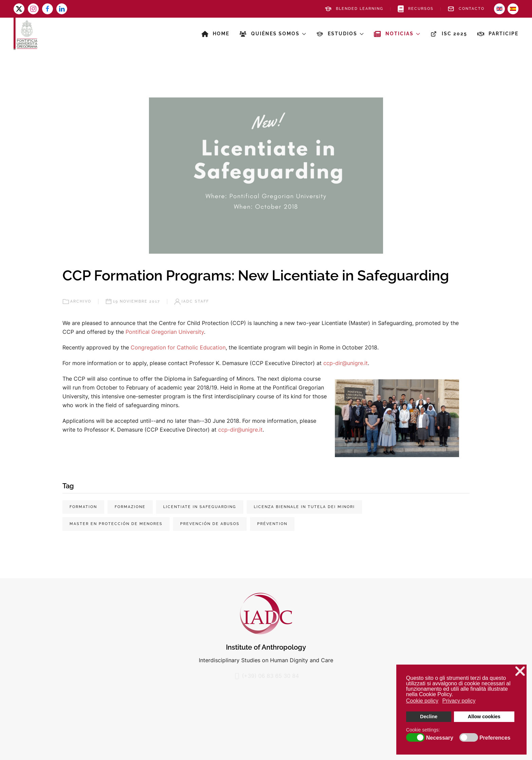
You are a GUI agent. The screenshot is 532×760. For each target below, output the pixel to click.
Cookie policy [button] (422, 701)
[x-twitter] (19, 9)
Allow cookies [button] (484, 717)
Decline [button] (429, 717)
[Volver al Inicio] (25, 34)
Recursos (416, 9)
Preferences (495, 738)
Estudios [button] (340, 34)
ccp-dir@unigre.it (346, 363)
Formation (83, 507)
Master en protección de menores (116, 524)
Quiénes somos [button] (273, 34)
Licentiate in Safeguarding (200, 507)
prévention (272, 524)
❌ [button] (520, 671)
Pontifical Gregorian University (165, 332)
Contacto (466, 9)
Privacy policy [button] (459, 701)
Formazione (130, 507)
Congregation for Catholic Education (178, 347)
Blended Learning (354, 9)
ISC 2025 (449, 34)
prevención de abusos (210, 524)
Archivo (77, 302)
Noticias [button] (397, 34)
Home (216, 34)
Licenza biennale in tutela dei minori (304, 507)
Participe (498, 34)
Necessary (440, 738)
